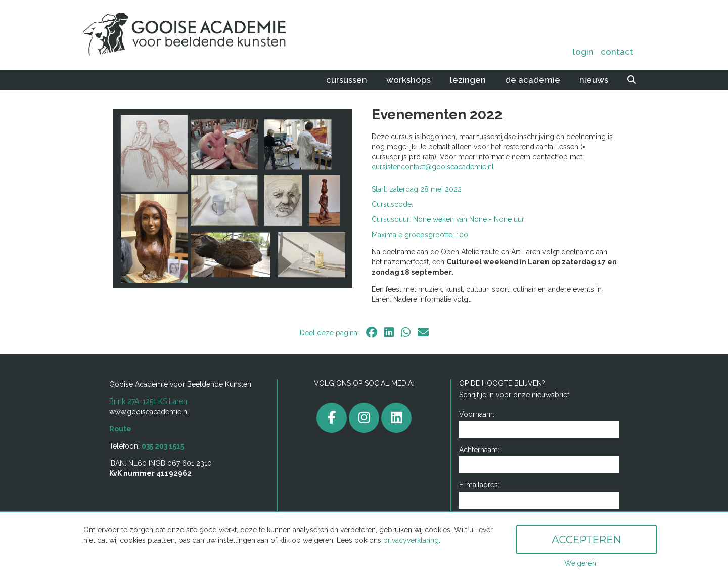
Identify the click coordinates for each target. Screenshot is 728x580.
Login (583, 52)
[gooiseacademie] (364, 418)
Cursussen (347, 80)
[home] (196, 35)
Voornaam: (477, 414)
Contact (617, 52)
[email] (423, 332)
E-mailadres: (479, 485)
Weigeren (580, 563)
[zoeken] (632, 80)
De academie (533, 80)
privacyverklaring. (412, 540)
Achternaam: (479, 450)
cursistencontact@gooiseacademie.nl (433, 167)
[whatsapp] (406, 332)
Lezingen (468, 80)
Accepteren (586, 540)
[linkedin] (389, 332)
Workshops (408, 80)
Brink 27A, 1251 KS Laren (148, 401)
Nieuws (594, 80)
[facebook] (372, 332)
